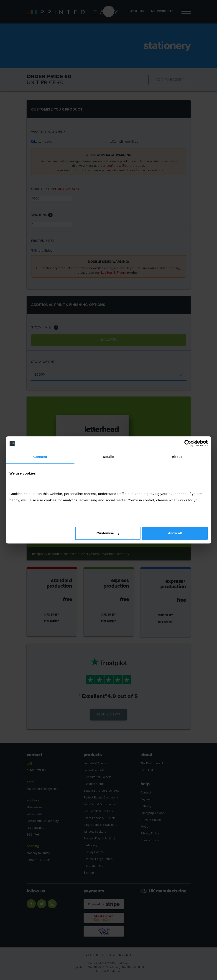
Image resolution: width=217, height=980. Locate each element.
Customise (108, 533)
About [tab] (177, 457)
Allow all (175, 533)
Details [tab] (109, 457)
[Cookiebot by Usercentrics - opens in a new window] (188, 443)
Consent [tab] (40, 457)
